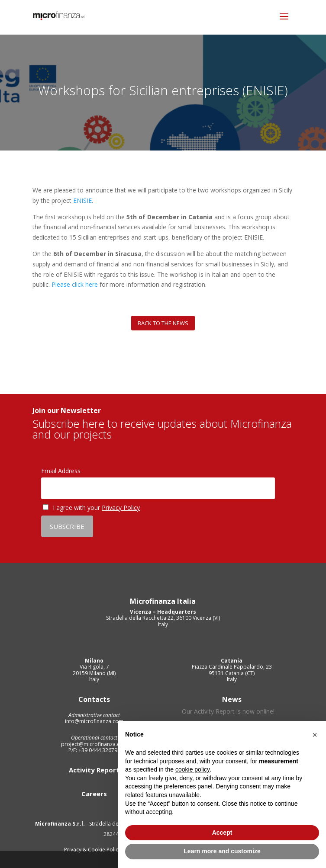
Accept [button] (222, 833)
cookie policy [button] (192, 769)
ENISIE (82, 200)
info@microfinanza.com (94, 721)
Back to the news (163, 323)
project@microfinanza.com (94, 744)
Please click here (75, 284)
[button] (315, 735)
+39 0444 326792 (99, 750)
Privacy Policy (121, 508)
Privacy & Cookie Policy (93, 850)
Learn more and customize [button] (222, 851)
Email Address (61, 471)
